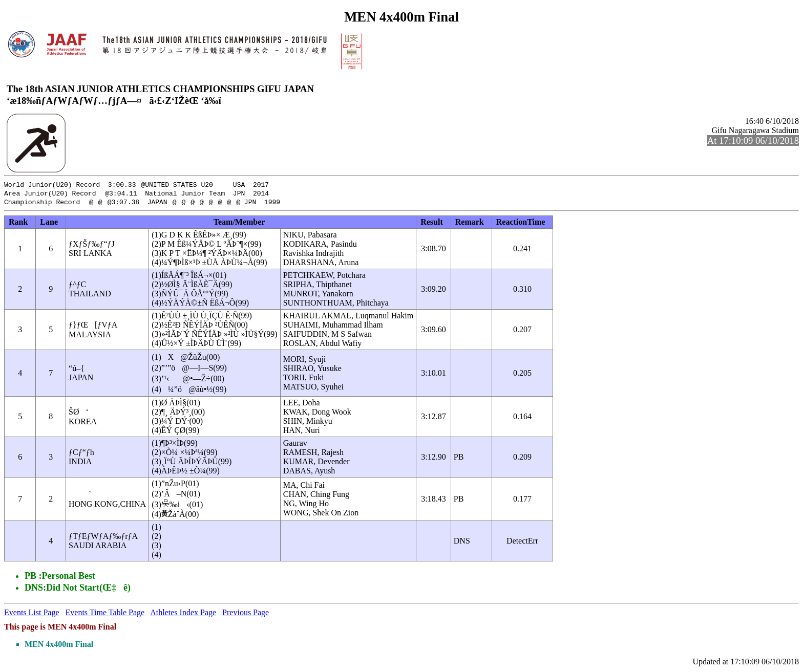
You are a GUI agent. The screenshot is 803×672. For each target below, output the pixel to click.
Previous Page (246, 614)
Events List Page (32, 614)
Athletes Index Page (183, 614)
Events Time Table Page (105, 614)
